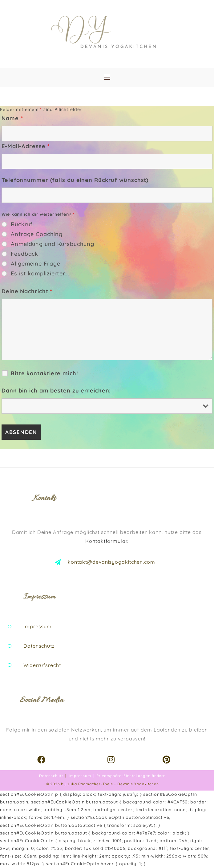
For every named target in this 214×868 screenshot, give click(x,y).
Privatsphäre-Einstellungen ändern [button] (131, 776)
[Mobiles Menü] (107, 77)
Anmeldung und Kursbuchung (52, 244)
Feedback (24, 254)
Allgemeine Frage (35, 264)
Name (12, 118)
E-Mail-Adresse (26, 146)
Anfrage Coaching (36, 234)
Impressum (80, 776)
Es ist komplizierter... (40, 274)
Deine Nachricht (27, 291)
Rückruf (22, 224)
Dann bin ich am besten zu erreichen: (56, 391)
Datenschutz (51, 776)
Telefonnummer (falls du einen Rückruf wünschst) (75, 180)
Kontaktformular (106, 541)
